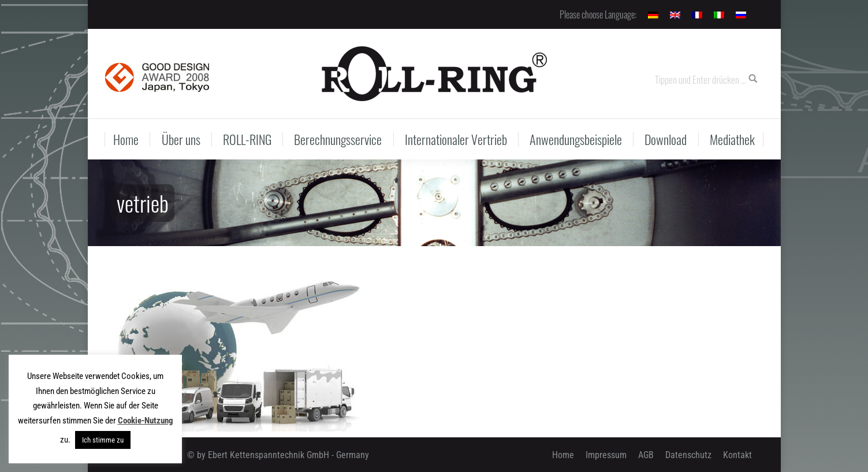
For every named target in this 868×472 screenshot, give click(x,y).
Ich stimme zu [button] (103, 440)
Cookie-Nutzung (146, 421)
